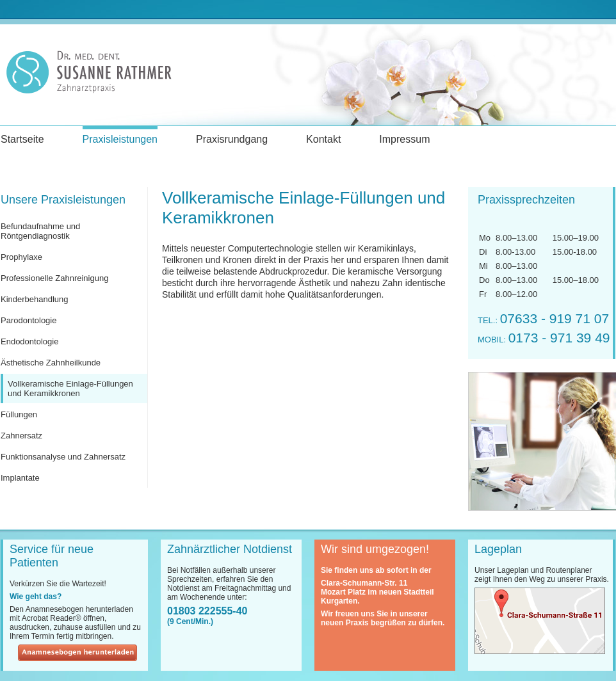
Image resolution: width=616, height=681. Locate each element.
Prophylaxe (21, 257)
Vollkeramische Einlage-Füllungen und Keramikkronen (70, 389)
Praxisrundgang (232, 139)
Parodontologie (28, 320)
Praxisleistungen (120, 139)
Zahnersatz (21, 436)
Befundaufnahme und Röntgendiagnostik (40, 231)
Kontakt (323, 139)
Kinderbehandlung (35, 299)
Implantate (20, 478)
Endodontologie (29, 341)
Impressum (404, 139)
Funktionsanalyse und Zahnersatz (63, 457)
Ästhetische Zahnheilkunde (51, 363)
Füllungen (19, 414)
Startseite (22, 139)
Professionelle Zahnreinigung (54, 278)
